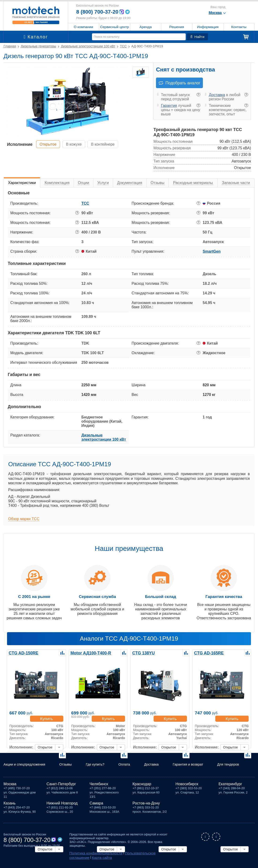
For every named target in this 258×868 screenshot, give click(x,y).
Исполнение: (21, 748)
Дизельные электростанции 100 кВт (104, 437)
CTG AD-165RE (208, 653)
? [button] (198, 95)
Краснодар (142, 785)
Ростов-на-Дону (146, 805)
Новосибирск (187, 785)
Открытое (49, 144)
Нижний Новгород (62, 805)
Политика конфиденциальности (92, 854)
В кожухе (78, 144)
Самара (96, 805)
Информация (208, 27)
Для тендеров (233, 764)
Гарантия (169, 106)
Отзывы (68, 762)
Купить (48, 719)
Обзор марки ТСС (24, 519)
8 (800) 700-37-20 (99, 12)
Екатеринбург (230, 785)
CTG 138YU (142, 653)
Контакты (239, 27)
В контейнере (110, 144)
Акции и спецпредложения (19, 764)
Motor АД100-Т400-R (89, 653)
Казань (9, 805)
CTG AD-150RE (22, 653)
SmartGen (212, 251)
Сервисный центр (115, 27)
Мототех (36, 15)
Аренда (146, 27)
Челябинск (99, 785)
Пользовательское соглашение (139, 854)
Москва (10, 785)
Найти (197, 37)
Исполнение (20, 144)
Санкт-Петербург (61, 785)
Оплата (128, 762)
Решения (177, 27)
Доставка (217, 95)
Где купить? (95, 764)
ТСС (85, 203)
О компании (83, 27)
